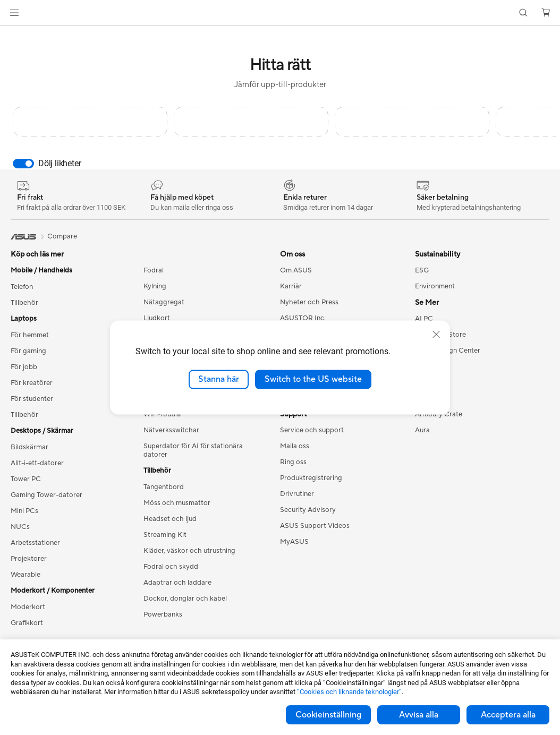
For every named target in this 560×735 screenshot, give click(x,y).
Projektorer (29, 559)
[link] (280, 13)
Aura (422, 430)
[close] (436, 335)
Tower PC (26, 479)
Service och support (312, 430)
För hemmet (30, 335)
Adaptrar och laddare (177, 583)
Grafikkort (27, 623)
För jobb (24, 367)
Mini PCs (24, 511)
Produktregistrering (311, 478)
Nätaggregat (164, 302)
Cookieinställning (328, 715)
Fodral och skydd (171, 567)
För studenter (32, 399)
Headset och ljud (170, 519)
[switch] (23, 164)
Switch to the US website (313, 379)
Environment (435, 286)
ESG (422, 270)
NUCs (20, 527)
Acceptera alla (508, 715)
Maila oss (295, 446)
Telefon (22, 287)
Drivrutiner (297, 494)
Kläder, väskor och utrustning (189, 551)
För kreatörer (32, 383)
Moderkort (28, 607)
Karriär (291, 286)
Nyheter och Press (309, 302)
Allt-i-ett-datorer (37, 463)
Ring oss (293, 462)
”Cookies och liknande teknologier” (349, 692)
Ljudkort (157, 318)
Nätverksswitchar (171, 430)
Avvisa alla (419, 715)
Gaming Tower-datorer (46, 495)
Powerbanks (163, 614)
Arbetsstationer (35, 543)
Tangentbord (164, 487)
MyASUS (294, 542)
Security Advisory (308, 510)
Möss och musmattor (177, 503)
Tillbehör (24, 303)
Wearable (26, 575)
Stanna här (219, 379)
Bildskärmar (29, 447)
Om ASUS (296, 270)
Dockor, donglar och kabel (185, 599)
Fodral (154, 270)
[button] (14, 13)
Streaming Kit (165, 535)
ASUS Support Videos (315, 526)
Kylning (155, 286)
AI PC (424, 319)
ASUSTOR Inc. (303, 318)
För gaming (28, 351)
